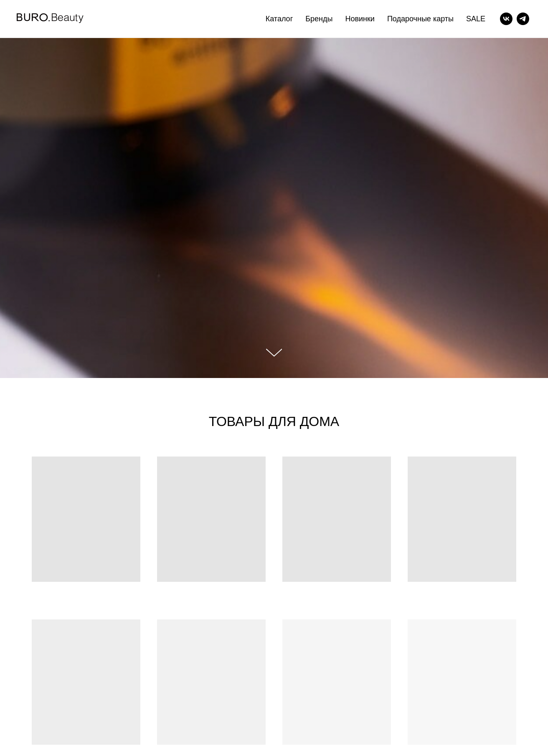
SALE (476, 19)
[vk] (506, 19)
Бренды (319, 19)
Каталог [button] (279, 19)
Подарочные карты (420, 19)
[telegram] (523, 19)
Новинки (360, 19)
